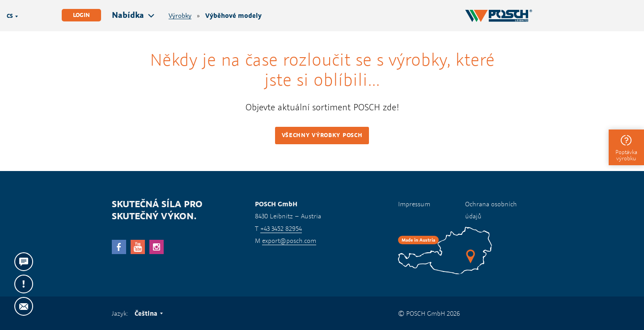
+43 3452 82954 (281, 228)
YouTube (138, 247)
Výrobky (180, 16)
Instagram (157, 247)
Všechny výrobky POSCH (322, 135)
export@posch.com (289, 240)
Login (81, 15)
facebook (119, 247)
